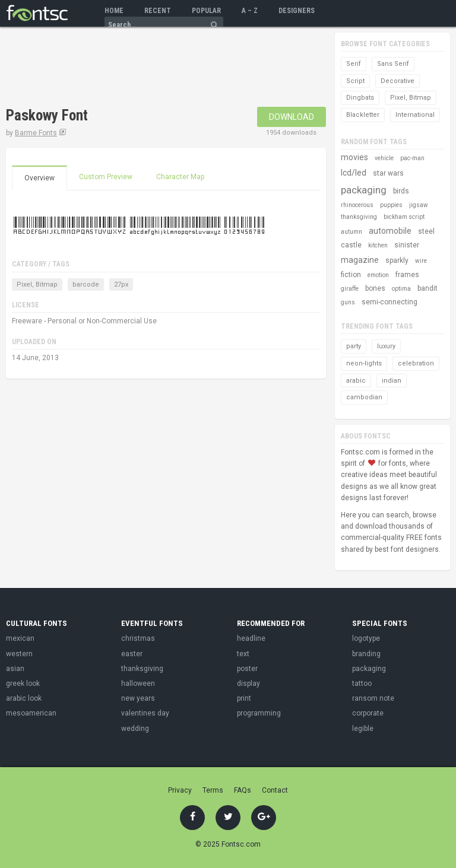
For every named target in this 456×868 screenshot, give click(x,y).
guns (348, 302)
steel (426, 231)
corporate (368, 713)
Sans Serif (393, 64)
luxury (386, 346)
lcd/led (354, 173)
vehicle (384, 158)
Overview (39, 178)
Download (292, 117)
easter (132, 654)
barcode (86, 284)
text (243, 654)
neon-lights (364, 363)
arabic (356, 381)
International (415, 115)
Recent (158, 11)
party (354, 346)
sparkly (397, 260)
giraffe (350, 289)
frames (407, 275)
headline (251, 638)
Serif (354, 64)
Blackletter (363, 115)
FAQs (243, 790)
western (19, 654)
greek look (23, 683)
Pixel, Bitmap (37, 284)
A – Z (250, 11)
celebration (416, 363)
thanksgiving (359, 217)
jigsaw (419, 205)
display (248, 683)
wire (421, 261)
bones (375, 288)
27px (121, 284)
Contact (275, 790)
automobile (390, 231)
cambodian (364, 397)
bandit (427, 288)
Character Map (180, 177)
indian (392, 381)
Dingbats (360, 98)
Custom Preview (106, 177)
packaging (364, 190)
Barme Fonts (36, 133)
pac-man (412, 158)
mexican (20, 638)
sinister (407, 245)
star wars (388, 173)
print (244, 698)
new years (138, 698)
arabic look (24, 698)
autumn (351, 232)
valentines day (145, 713)
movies (354, 157)
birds (401, 191)
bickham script (404, 217)
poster (247, 669)
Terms (213, 790)
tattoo (362, 683)
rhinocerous (357, 205)
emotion (378, 275)
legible (363, 729)
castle (351, 245)
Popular (206, 11)
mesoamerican (31, 713)
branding (366, 654)
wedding (135, 729)
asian (15, 669)
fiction (351, 275)
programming (259, 713)
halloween (138, 683)
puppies (391, 205)
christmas (138, 638)
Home (114, 11)
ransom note (373, 698)
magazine (360, 260)
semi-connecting (389, 302)
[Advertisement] (145, 68)
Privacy (180, 790)
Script (355, 81)
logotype (366, 638)
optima (401, 289)
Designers (297, 11)
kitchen (378, 245)
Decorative (398, 81)
